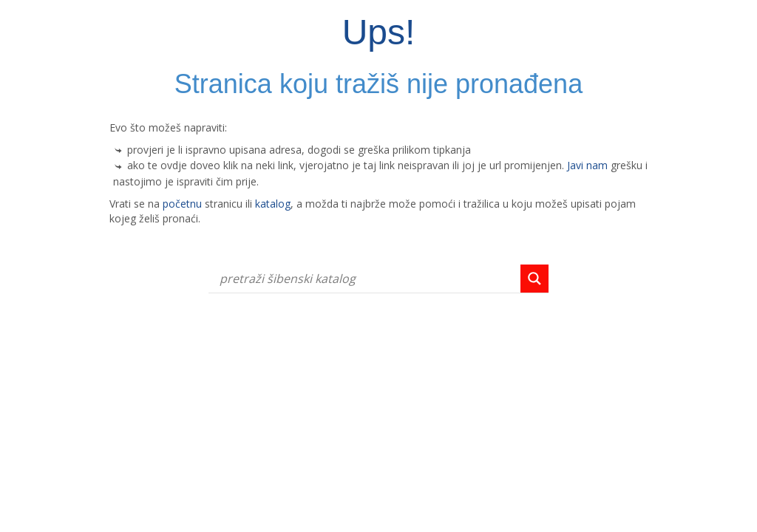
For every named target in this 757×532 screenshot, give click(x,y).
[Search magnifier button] (534, 279)
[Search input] (368, 279)
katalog (273, 204)
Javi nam (587, 165)
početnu (182, 204)
